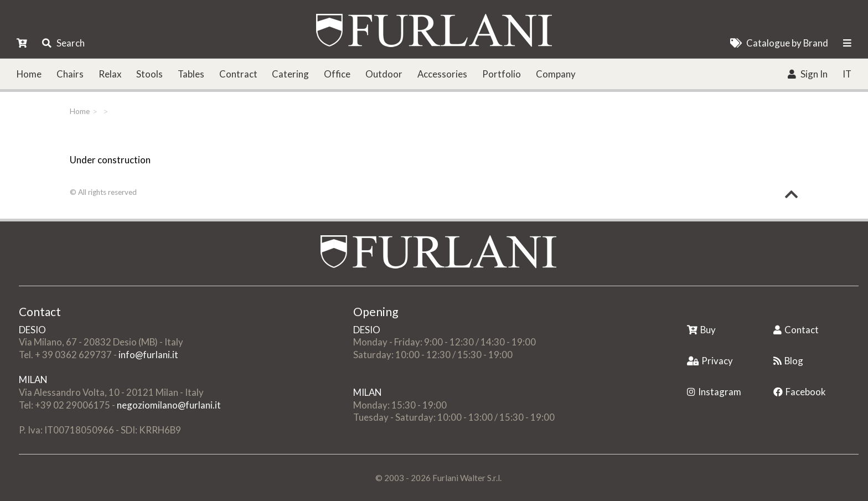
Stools (149, 74)
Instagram (714, 392)
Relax (110, 74)
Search (63, 43)
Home (29, 74)
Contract (238, 74)
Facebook (800, 392)
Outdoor (384, 74)
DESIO (32, 330)
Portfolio (502, 74)
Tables (191, 74)
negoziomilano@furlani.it (169, 405)
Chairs (70, 74)
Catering (290, 74)
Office (337, 74)
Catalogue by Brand (779, 43)
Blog (788, 361)
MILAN (33, 379)
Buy (701, 330)
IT (847, 74)
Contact (796, 330)
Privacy (710, 361)
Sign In (808, 74)
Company (556, 74)
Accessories (442, 74)
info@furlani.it (148, 355)
